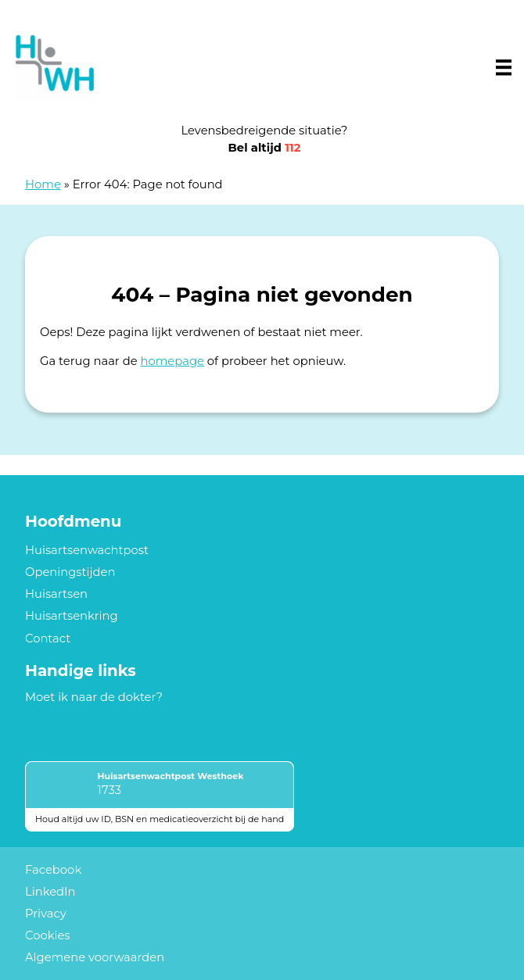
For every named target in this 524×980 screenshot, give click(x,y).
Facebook (53, 870)
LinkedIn (50, 892)
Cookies (48, 935)
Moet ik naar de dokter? (94, 697)
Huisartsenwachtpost (87, 550)
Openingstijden (70, 572)
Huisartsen (56, 594)
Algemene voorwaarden (95, 957)
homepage (172, 361)
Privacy (46, 914)
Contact (48, 638)
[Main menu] (504, 67)
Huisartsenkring (72, 616)
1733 (109, 790)
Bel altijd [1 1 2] (265, 148)
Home (43, 184)
